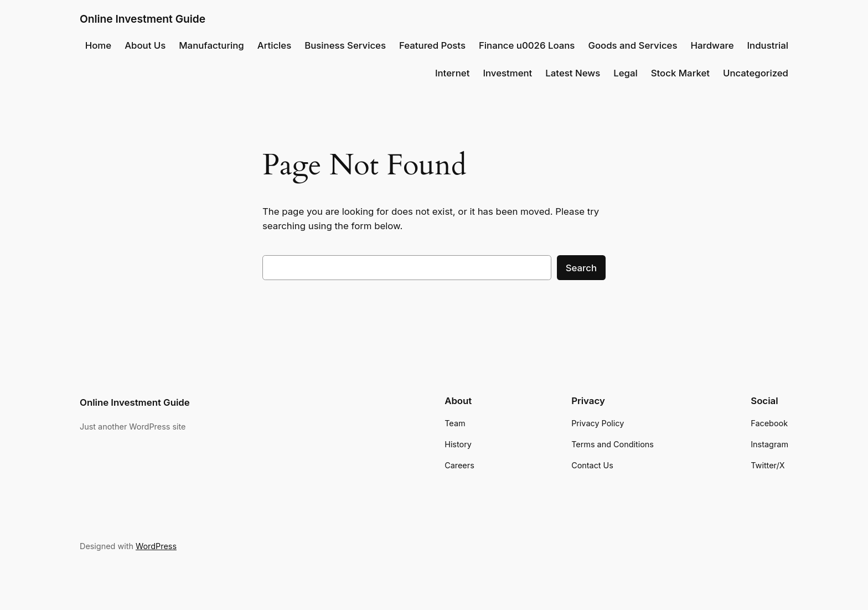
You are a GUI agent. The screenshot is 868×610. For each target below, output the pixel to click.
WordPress (156, 546)
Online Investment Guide (143, 19)
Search (581, 268)
